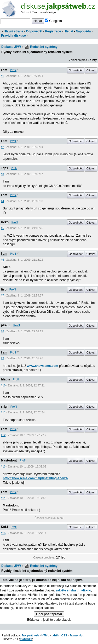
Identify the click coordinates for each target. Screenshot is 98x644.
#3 (2, 174)
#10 (3, 385)
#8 (2, 331)
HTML (45, 635)
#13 (3, 466)
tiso (4, 289)
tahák (55, 635)
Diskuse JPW (11, 47)
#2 (2, 147)
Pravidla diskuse (13, 36)
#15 (3, 533)
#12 (3, 435)
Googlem (53, 21)
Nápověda (83, 31)
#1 (2, 76)
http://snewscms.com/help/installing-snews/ (36, 478)
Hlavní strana (13, 31)
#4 (2, 201)
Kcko (5, 222)
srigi (4, 407)
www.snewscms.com (43, 366)
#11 (3, 412)
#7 (2, 295)
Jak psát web (30, 635)
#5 (2, 228)
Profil (13, 70)
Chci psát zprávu (49, 614)
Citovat (91, 70)
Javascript (76, 635)
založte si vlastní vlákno (73, 590)
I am (4, 70)
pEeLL (6, 325)
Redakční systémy (44, 47)
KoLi (5, 527)
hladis (6, 379)
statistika (26, 639)
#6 (2, 260)
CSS (64, 635)
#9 (2, 358)
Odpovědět (34, 31)
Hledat (68, 31)
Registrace (53, 31)
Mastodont (9, 460)
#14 (3, 498)
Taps (5, 168)
